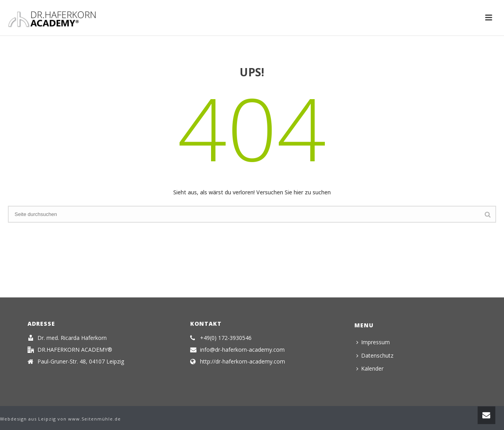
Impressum (373, 342)
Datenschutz (375, 355)
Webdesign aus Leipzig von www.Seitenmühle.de (60, 419)
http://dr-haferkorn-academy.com (243, 362)
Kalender (370, 368)
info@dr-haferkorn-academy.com (242, 350)
